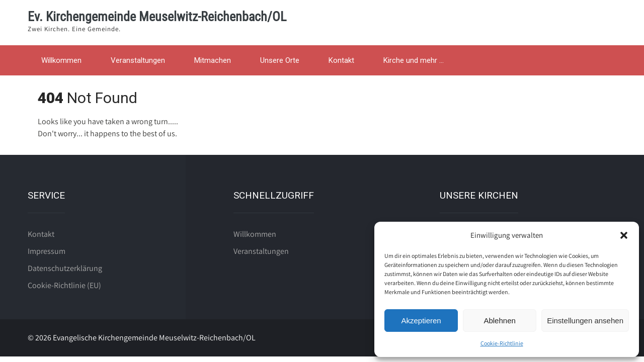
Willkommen (61, 60)
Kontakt (341, 60)
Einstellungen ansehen (585, 321)
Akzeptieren (421, 321)
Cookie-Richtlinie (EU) (64, 285)
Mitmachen (213, 60)
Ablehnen (499, 321)
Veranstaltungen (138, 60)
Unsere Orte (280, 60)
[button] (624, 235)
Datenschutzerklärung (65, 268)
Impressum (47, 251)
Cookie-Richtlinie (502, 343)
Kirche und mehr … (414, 60)
